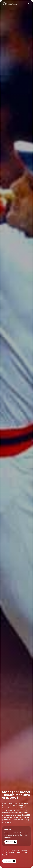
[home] (9, 4)
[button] (29, 4)
